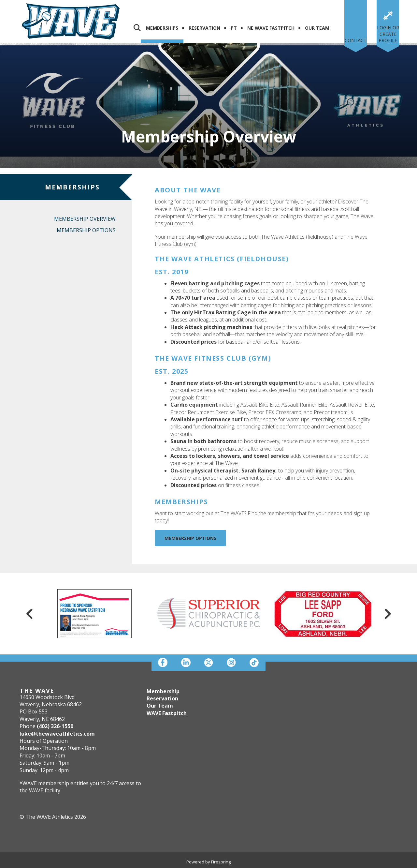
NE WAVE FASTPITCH (271, 28)
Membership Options (86, 230)
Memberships (162, 28)
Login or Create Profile (388, 34)
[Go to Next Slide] (387, 614)
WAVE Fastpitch (167, 713)
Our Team (317, 28)
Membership (163, 691)
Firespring (221, 862)
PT (234, 28)
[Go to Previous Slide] (30, 614)
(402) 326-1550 (55, 726)
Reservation (204, 28)
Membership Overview (85, 219)
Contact (356, 40)
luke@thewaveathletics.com (57, 734)
